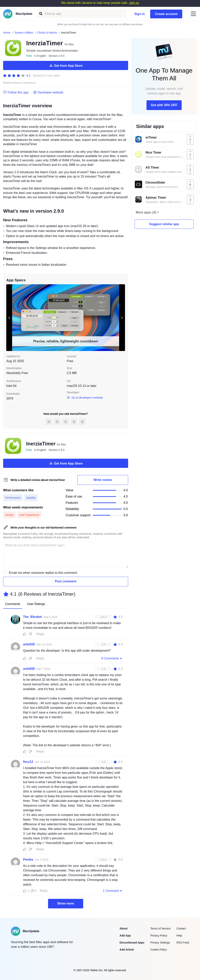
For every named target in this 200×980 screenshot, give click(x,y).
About (123, 928)
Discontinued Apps (132, 943)
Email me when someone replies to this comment (43, 573)
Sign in (140, 14)
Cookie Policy (158, 950)
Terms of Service (160, 928)
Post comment (66, 581)
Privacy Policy (159, 936)
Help (179, 936)
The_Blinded (32, 617)
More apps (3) (146, 212)
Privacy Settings (160, 943)
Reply (40, 634)
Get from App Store (66, 66)
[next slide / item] (122, 318)
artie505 (29, 644)
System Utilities (24, 33)
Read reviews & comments (19, 83)
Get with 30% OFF (164, 105)
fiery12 (28, 762)
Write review (103, 480)
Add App (125, 936)
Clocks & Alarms (47, 33)
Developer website (48, 92)
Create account (166, 14)
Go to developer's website (85, 398)
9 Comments (112, 658)
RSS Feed (183, 943)
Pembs (28, 860)
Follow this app (16, 92)
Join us (134, 3)
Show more (66, 903)
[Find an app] (41, 14)
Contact (181, 928)
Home (7, 33)
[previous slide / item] (9, 318)
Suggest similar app (164, 224)
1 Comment (113, 891)
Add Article (127, 950)
